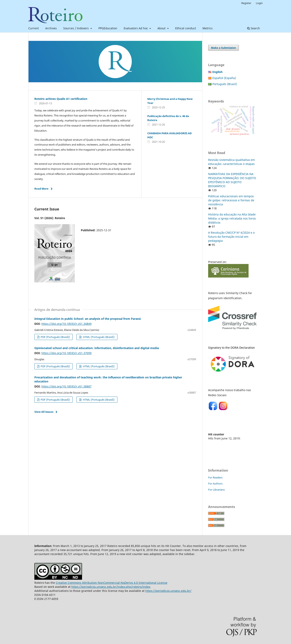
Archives (51, 28)
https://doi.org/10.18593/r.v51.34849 (66, 324)
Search (254, 28)
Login (259, 3)
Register (246, 3)
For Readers (215, 477)
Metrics (208, 28)
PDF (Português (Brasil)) (55, 337)
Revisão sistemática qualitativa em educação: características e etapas (231, 162)
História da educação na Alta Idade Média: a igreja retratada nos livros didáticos (232, 218)
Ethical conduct (186, 28)
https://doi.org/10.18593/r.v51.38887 (66, 386)
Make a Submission (224, 48)
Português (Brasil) (225, 84)
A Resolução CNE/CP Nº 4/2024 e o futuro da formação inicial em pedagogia (231, 237)
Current (34, 28)
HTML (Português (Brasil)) (98, 337)
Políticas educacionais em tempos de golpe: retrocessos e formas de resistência (231, 200)
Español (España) (224, 78)
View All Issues (44, 412)
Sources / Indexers (76, 28)
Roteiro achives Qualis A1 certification (61, 99)
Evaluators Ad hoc (136, 28)
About (162, 28)
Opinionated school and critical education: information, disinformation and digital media (97, 348)
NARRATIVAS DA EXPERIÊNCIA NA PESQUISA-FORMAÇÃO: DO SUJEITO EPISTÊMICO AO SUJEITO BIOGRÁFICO (232, 180)
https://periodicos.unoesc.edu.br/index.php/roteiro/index (111, 587)
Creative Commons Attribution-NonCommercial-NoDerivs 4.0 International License (112, 583)
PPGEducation (108, 28)
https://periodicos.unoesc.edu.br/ (168, 591)
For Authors (215, 484)
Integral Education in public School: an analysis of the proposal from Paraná (88, 319)
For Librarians (216, 490)
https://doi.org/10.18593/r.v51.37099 (66, 353)
